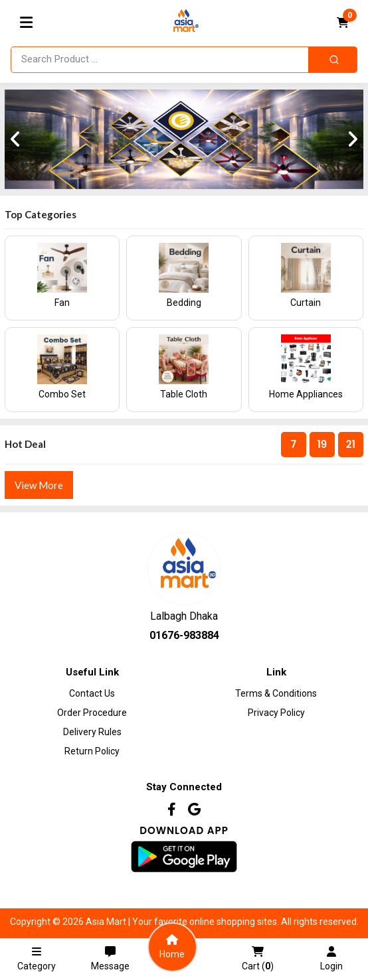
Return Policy (92, 751)
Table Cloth (184, 394)
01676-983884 (184, 635)
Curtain (306, 303)
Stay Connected (184, 787)
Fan (62, 303)
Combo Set (62, 394)
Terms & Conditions (276, 693)
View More (39, 485)
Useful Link (92, 672)
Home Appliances (306, 394)
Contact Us (92, 693)
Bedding (184, 303)
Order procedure (92, 713)
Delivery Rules (92, 732)
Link (276, 672)
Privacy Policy (276, 713)
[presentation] (16, 139)
